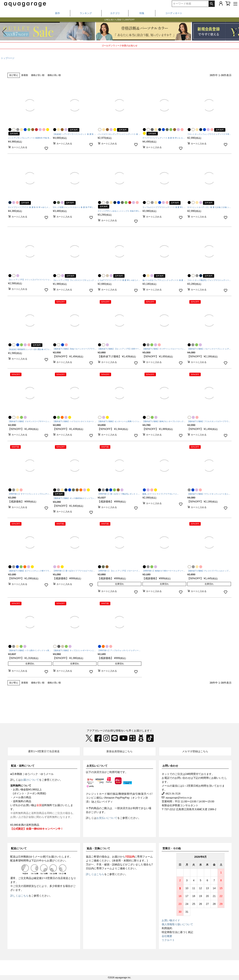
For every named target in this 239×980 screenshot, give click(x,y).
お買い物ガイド (171, 920)
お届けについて (30, 780)
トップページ (8, 58)
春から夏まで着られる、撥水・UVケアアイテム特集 (119, 19)
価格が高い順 (54, 75)
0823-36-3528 (172, 793)
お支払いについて (97, 766)
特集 (142, 13)
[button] (235, 32)
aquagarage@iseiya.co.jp (178, 797)
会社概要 (167, 936)
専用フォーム (145, 857)
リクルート (168, 940)
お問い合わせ (170, 766)
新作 (58, 13)
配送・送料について (23, 766)
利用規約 (167, 928)
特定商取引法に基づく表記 (177, 932)
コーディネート (174, 13)
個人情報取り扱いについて (177, 924)
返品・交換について (98, 848)
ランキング (86, 13)
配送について (19, 848)
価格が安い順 (38, 75)
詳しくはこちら (19, 896)
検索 (212, 4)
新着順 (25, 75)
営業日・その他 (172, 848)
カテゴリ (115, 13)
